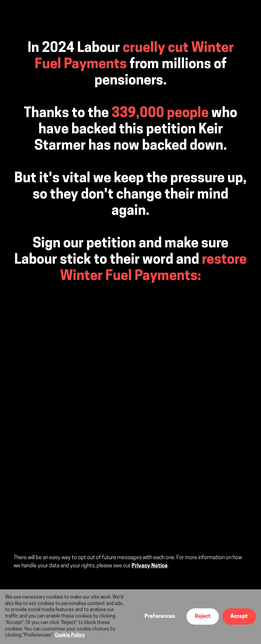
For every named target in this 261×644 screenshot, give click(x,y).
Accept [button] (239, 617)
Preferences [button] (160, 617)
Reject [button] (203, 617)
